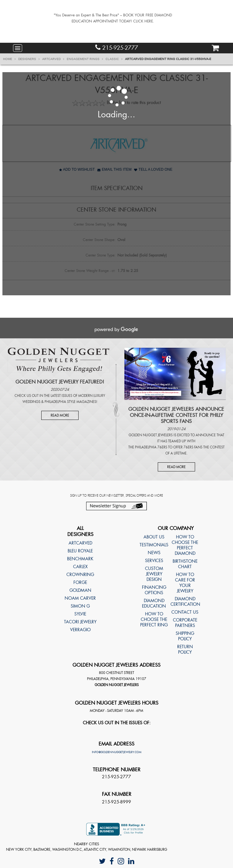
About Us (154, 537)
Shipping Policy (185, 636)
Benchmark (80, 559)
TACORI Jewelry (80, 622)
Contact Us (185, 612)
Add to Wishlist (77, 169)
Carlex (80, 567)
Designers (29, 59)
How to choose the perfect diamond (185, 545)
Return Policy (185, 649)
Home (9, 59)
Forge (80, 582)
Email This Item (114, 169)
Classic (114, 59)
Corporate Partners (185, 623)
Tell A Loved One (153, 169)
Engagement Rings (85, 59)
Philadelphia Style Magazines (70, 402)
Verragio (80, 630)
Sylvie (80, 614)
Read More (60, 415)
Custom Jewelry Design (154, 574)
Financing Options (154, 590)
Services (154, 561)
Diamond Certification (185, 602)
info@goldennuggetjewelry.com (117, 752)
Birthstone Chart (185, 564)
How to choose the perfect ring (154, 619)
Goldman (80, 590)
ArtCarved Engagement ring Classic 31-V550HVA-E (168, 59)
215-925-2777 (117, 48)
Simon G (80, 606)
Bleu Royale (80, 551)
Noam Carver (80, 598)
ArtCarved (53, 59)
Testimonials (154, 545)
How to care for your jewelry (185, 583)
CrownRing (80, 575)
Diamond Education (154, 603)
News (154, 553)
